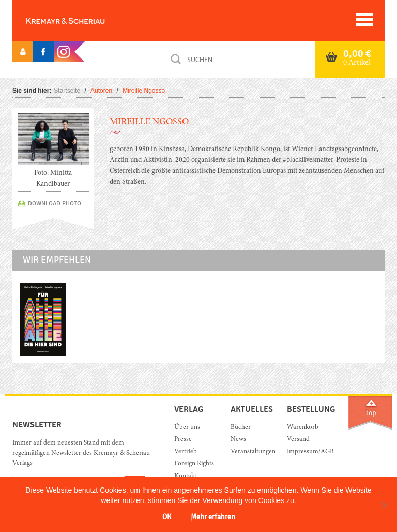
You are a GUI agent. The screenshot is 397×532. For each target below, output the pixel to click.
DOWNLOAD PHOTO (55, 203)
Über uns (187, 428)
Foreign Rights (194, 464)
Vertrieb (186, 452)
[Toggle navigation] (364, 19)
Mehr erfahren (213, 517)
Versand (298, 440)
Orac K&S (82, 21)
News (238, 440)
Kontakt (185, 476)
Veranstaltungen (251, 452)
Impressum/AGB (307, 452)
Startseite (67, 91)
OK (167, 517)
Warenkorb (303, 428)
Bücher (241, 428)
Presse (183, 440)
